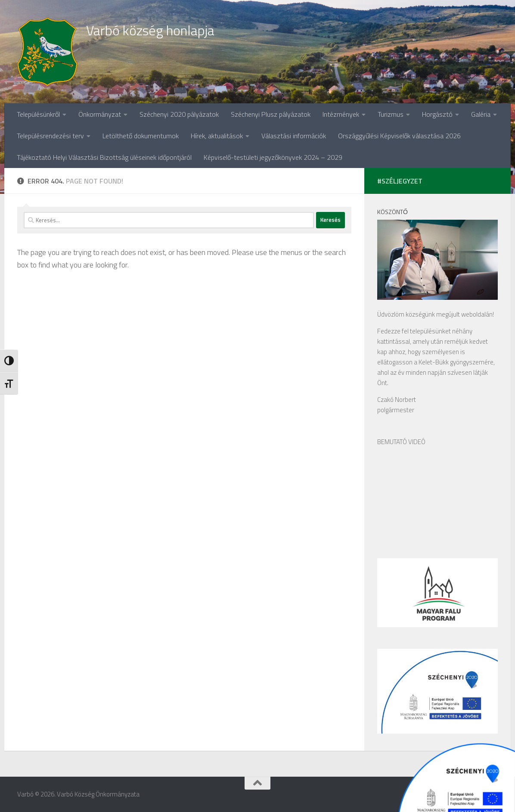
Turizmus (391, 114)
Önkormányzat (100, 114)
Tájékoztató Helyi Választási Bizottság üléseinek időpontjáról (104, 157)
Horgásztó (437, 114)
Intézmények (341, 114)
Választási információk (294, 136)
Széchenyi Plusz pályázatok (271, 114)
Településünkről (38, 114)
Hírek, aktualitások (217, 136)
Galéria (481, 114)
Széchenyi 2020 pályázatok (179, 114)
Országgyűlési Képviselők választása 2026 (399, 136)
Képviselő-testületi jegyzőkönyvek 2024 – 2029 (273, 157)
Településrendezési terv (50, 136)
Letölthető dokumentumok (141, 136)
